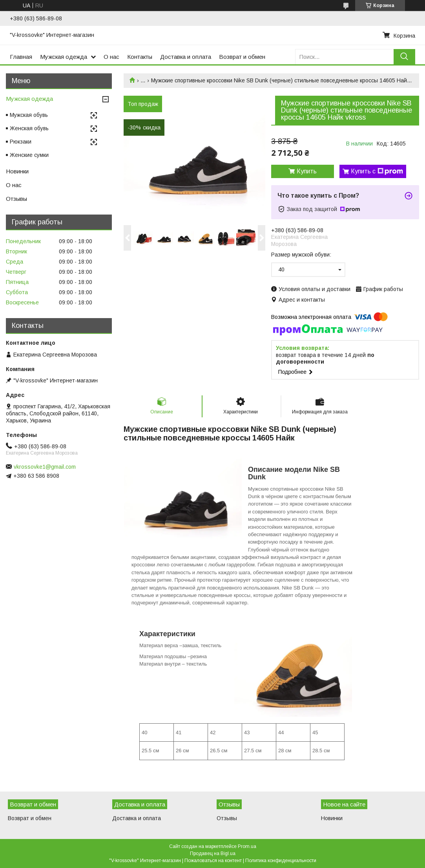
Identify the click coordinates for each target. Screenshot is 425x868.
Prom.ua (247, 846)
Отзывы (16, 199)
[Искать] (404, 57)
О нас (111, 57)
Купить (307, 171)
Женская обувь (29, 128)
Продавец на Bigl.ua (213, 853)
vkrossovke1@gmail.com (45, 467)
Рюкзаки (21, 142)
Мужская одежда (64, 57)
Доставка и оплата (186, 57)
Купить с (377, 171)
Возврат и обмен (242, 57)
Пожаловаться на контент (213, 861)
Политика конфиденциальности (281, 861)
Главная (21, 57)
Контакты (140, 57)
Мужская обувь (29, 115)
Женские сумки (29, 155)
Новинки (17, 171)
